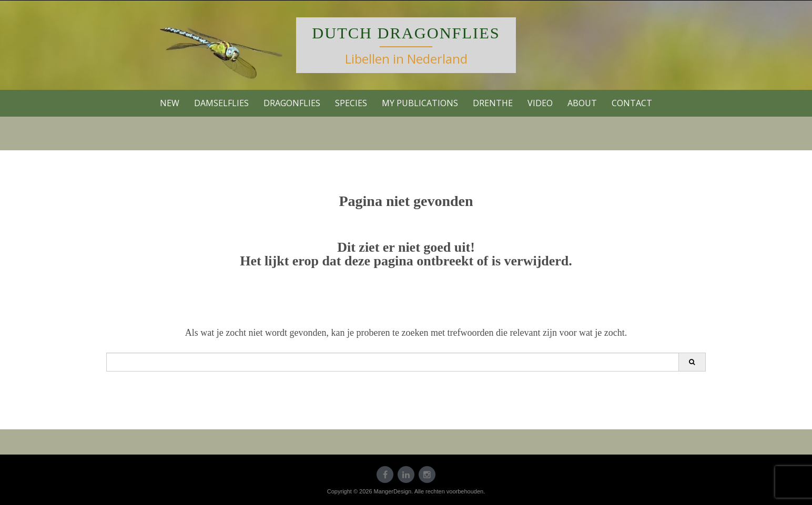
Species (351, 103)
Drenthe (493, 103)
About (582, 103)
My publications (420, 103)
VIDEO (540, 103)
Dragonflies (292, 103)
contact (632, 103)
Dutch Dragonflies (406, 33)
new (170, 103)
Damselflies (221, 103)
